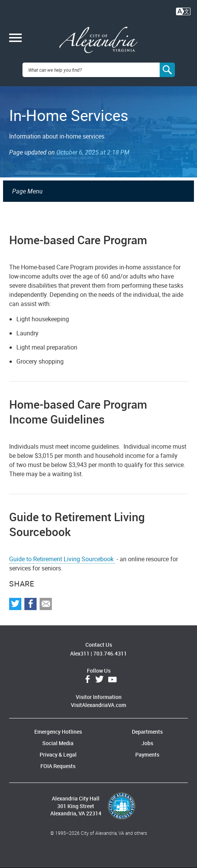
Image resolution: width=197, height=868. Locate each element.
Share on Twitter (15, 604)
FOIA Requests (58, 766)
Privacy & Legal (58, 754)
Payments (147, 754)
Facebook (88, 680)
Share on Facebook (30, 604)
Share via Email (46, 604)
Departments (147, 732)
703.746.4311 (110, 653)
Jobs (147, 743)
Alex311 (80, 653)
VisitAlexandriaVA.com (98, 705)
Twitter (99, 680)
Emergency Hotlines (58, 732)
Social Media (58, 743)
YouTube (112, 680)
